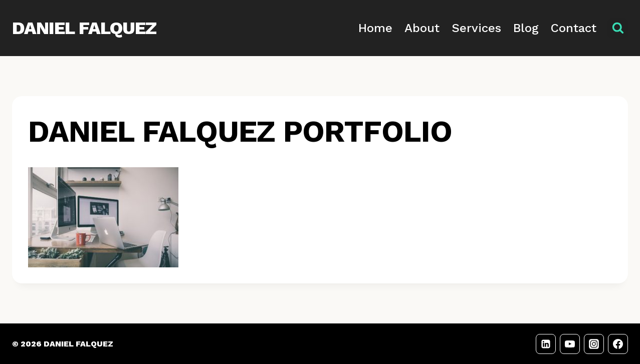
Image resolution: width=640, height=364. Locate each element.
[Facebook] (618, 344)
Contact (574, 28)
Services (476, 28)
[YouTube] (570, 344)
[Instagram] (594, 344)
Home (375, 28)
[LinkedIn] (546, 344)
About (422, 28)
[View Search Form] (618, 28)
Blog (526, 28)
